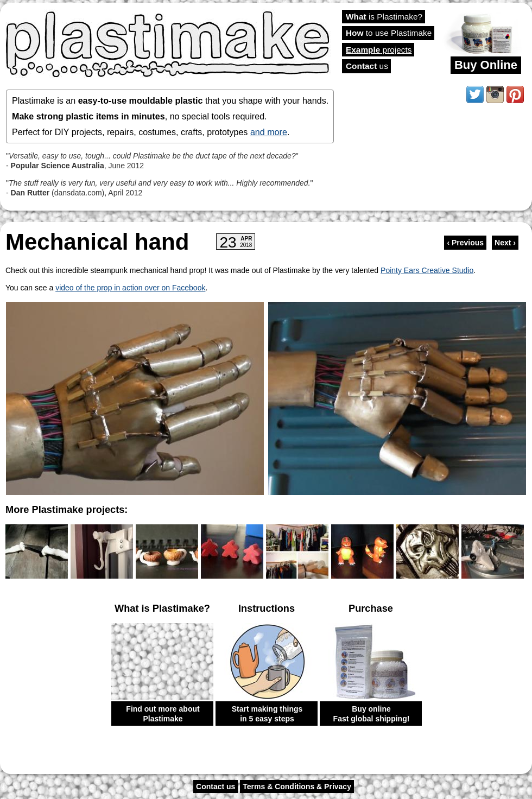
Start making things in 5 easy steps (267, 714)
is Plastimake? (384, 17)
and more (269, 132)
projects (379, 50)
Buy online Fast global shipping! (372, 714)
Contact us (216, 787)
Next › (505, 243)
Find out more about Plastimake (163, 714)
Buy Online (486, 65)
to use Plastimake (389, 33)
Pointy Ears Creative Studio (427, 270)
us (367, 66)
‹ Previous (465, 243)
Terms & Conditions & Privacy (297, 787)
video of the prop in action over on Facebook (130, 288)
